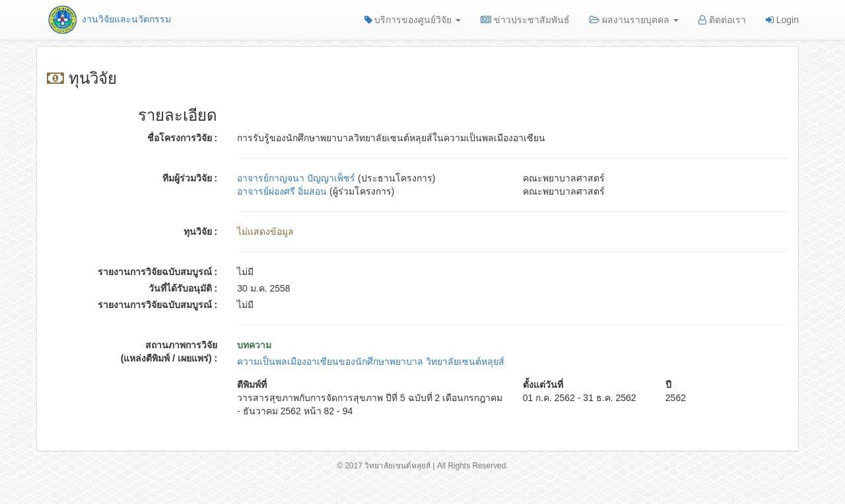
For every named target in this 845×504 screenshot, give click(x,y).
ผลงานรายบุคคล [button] (634, 20)
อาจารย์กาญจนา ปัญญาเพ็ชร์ (296, 178)
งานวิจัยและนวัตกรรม (109, 19)
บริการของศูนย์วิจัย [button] (413, 20)
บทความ (254, 345)
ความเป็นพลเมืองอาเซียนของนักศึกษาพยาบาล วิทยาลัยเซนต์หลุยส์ (371, 362)
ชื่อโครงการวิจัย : (183, 138)
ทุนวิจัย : (201, 232)
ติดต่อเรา (722, 20)
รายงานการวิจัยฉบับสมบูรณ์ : (158, 272)
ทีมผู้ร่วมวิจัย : (190, 178)
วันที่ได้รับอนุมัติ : (183, 288)
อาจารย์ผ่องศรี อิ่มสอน (282, 191)
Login (782, 20)
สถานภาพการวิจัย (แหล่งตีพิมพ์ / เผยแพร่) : (169, 352)
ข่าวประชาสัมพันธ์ (525, 20)
